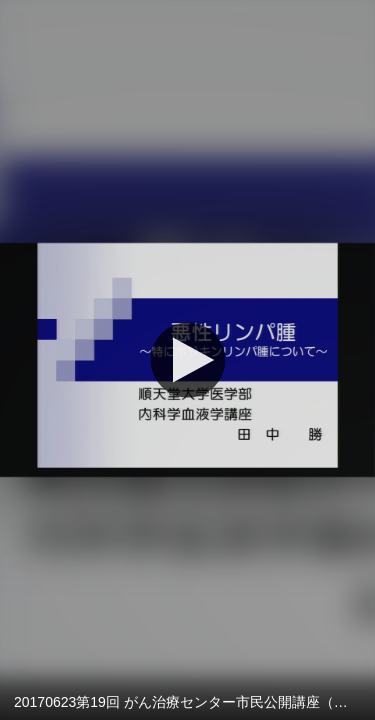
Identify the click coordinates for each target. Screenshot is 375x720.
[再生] (187, 360)
